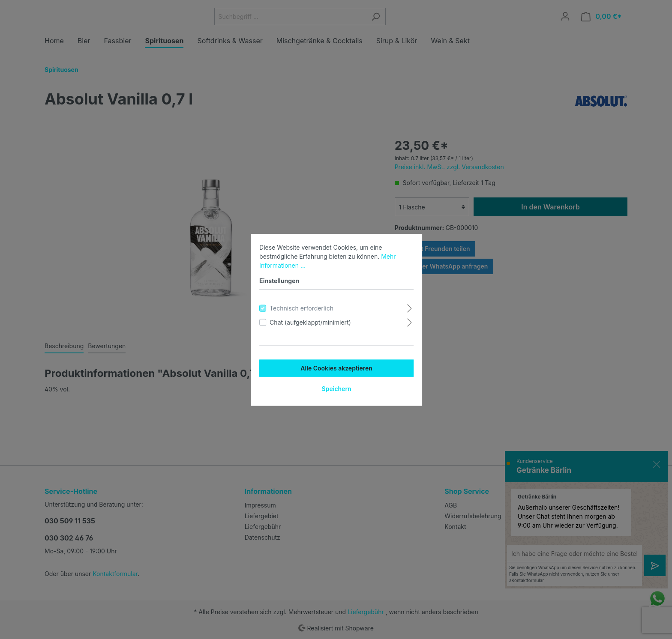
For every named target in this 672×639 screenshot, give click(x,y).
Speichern (336, 388)
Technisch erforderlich (301, 308)
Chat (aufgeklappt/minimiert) (310, 322)
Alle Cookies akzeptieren (336, 368)
